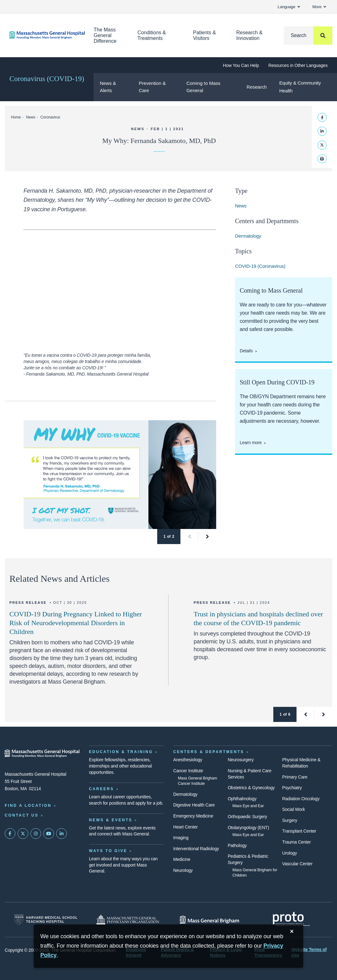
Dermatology (248, 236)
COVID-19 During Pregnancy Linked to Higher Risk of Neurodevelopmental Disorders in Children (76, 623)
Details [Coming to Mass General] (246, 351)
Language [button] (289, 7)
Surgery (290, 820)
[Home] (42, 35)
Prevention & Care (152, 87)
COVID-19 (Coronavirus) (260, 266)
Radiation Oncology (301, 799)
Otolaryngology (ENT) (249, 828)
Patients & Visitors (204, 35)
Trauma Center (296, 842)
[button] (189, 537)
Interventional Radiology (196, 849)
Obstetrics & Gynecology (251, 788)
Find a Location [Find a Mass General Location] (28, 806)
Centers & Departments (209, 752)
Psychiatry (292, 788)
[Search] (308, 36)
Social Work (293, 809)
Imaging (181, 838)
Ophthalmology (242, 799)
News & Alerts (108, 87)
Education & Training (121, 752)
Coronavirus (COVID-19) (47, 79)
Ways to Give (108, 851)
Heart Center (185, 827)
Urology (289, 853)
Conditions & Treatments (152, 35)
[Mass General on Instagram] (36, 834)
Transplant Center (299, 831)
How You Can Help (241, 65)
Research (257, 87)
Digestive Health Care (194, 805)
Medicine (182, 859)
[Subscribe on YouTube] (49, 834)
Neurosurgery (241, 760)
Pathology (237, 845)
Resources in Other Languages (298, 65)
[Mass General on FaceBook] (10, 834)
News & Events (111, 820)
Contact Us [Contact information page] (22, 815)
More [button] (319, 7)
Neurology (183, 870)
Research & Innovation (249, 35)
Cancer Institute (188, 771)
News (31, 117)
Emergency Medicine (193, 816)
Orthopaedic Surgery (248, 817)
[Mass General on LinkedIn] (62, 834)
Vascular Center (297, 864)
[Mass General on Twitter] (23, 834)
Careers (102, 789)
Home (16, 117)
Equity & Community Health (300, 87)
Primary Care (295, 777)
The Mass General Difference (105, 35)
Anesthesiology (188, 760)
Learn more (251, 443)
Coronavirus (50, 117)
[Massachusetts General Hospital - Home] (42, 753)
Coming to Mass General (203, 87)
